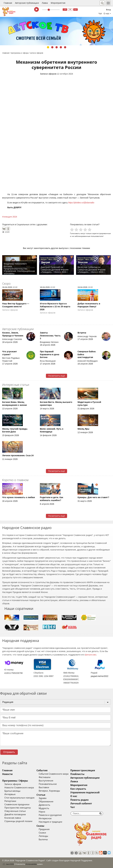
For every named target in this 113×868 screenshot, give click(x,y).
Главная (8, 3)
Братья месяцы (12, 791)
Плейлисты (77, 774)
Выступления (46, 781)
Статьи (41, 795)
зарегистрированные (101, 233)
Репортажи (10, 801)
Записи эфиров (48, 74)
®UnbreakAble (31, 864)
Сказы (40, 826)
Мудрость (44, 808)
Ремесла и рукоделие (50, 815)
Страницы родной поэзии (18, 821)
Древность (44, 805)
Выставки (44, 787)
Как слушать (78, 789)
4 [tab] (61, 47)
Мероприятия (58, 3)
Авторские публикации (27, 3)
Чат (100, 14)
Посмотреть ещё (57, 376)
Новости (7, 774)
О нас (74, 796)
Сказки (42, 833)
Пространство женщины (18, 808)
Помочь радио (79, 800)
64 (70, 9)
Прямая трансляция (83, 770)
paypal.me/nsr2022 (100, 676)
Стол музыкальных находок (19, 798)
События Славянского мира (54, 774)
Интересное (45, 818)
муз (76, 9)
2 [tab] (52, 47)
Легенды (43, 836)
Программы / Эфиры (15, 781)
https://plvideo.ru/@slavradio (81, 203)
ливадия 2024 (10, 217)
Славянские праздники (17, 804)
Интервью (10, 794)
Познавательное (48, 784)
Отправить (9, 752)
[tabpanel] (56, 31)
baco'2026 (8, 864)
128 (65, 9)
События (42, 770)
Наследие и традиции (50, 822)
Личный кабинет (81, 804)
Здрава (43, 798)
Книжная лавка (13, 818)
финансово (91, 655)
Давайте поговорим (15, 814)
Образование (46, 802)
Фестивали (45, 777)
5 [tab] (65, 47)
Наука (42, 812)
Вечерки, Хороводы (49, 791)
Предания (44, 829)
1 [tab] (48, 47)
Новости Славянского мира (19, 788)
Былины (43, 839)
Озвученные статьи (15, 811)
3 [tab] (57, 47)
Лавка (45, 3)
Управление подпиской (85, 793)
